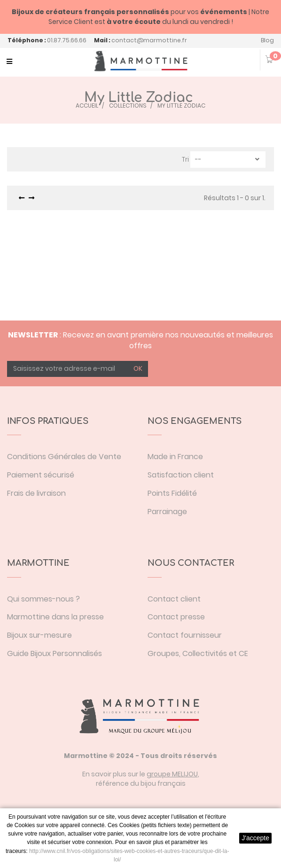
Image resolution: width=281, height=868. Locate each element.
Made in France (175, 457)
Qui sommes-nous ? (43, 599)
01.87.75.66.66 (67, 40)
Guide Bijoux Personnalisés (55, 653)
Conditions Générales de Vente (64, 457)
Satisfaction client (181, 475)
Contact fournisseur (185, 635)
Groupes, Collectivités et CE (198, 653)
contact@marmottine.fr (149, 40)
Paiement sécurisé (41, 475)
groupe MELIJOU (172, 774)
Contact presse (176, 617)
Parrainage (167, 512)
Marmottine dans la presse (55, 617)
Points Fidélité (172, 493)
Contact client (174, 599)
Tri (185, 159)
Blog (267, 40)
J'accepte (255, 838)
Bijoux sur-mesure (39, 635)
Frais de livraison (36, 493)
